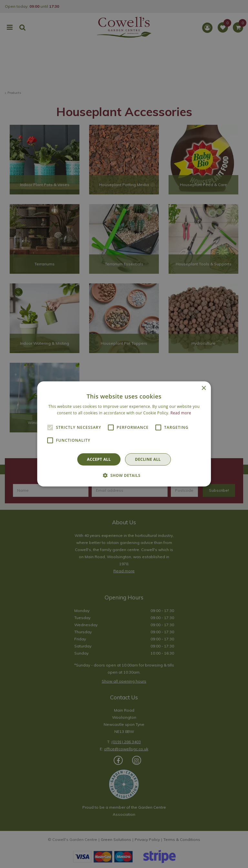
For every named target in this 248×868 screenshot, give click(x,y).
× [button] (204, 388)
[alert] (124, 434)
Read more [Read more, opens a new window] (181, 413)
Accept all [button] (99, 459)
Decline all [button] (148, 459)
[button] (124, 475)
